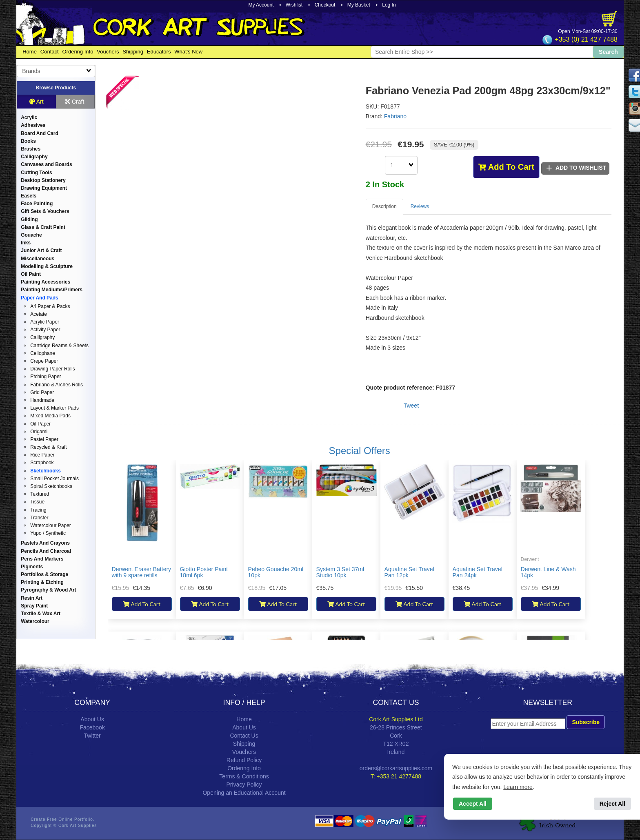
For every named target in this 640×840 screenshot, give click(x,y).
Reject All (612, 804)
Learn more (518, 787)
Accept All (473, 804)
